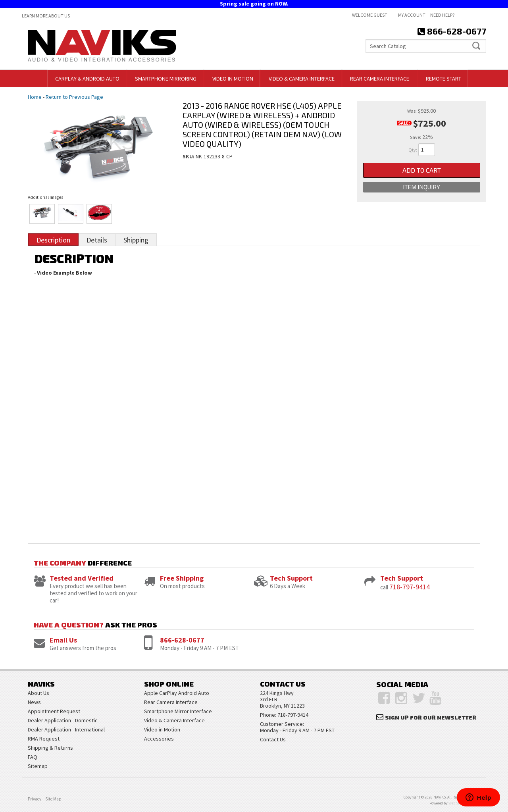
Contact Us (273, 739)
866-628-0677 (182, 640)
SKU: (189, 156)
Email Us (63, 640)
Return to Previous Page (74, 97)
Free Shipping (182, 578)
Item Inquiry (421, 187)
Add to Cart (422, 170)
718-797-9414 (410, 587)
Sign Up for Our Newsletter (431, 717)
